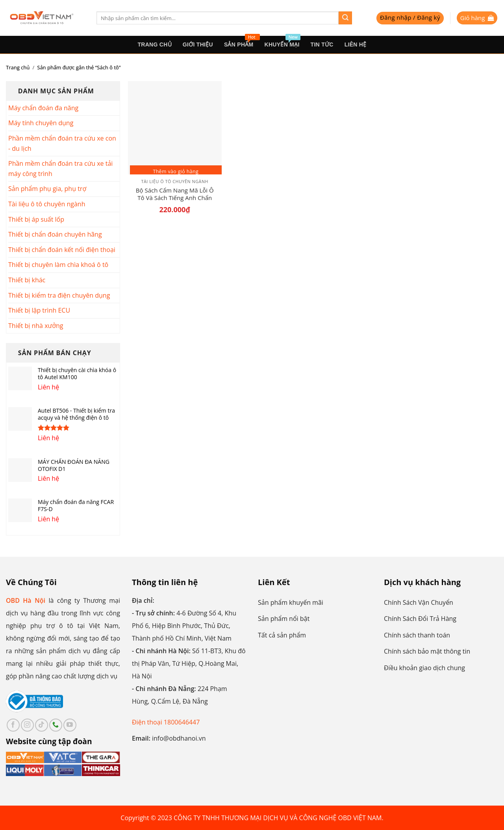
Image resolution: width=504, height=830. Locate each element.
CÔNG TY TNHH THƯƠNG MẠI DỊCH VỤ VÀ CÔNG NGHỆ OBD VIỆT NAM (278, 818)
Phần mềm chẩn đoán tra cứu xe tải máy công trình (60, 169)
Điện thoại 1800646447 (166, 722)
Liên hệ (356, 44)
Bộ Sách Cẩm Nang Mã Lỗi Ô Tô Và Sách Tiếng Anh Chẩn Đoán (175, 194)
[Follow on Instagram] (27, 725)
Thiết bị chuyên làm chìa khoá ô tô (58, 265)
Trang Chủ (154, 44)
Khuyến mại (283, 42)
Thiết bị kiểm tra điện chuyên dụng (59, 295)
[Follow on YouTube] (70, 725)
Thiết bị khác (27, 280)
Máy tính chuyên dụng (41, 123)
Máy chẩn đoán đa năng (43, 108)
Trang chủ (18, 67)
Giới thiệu (198, 44)
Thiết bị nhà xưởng (36, 326)
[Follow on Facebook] (13, 725)
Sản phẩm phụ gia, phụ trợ (47, 189)
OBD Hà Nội (26, 600)
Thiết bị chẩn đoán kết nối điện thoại (62, 250)
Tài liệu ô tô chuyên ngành (47, 204)
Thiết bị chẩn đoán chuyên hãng (55, 234)
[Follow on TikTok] (42, 725)
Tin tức (322, 44)
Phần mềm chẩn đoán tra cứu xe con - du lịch (62, 143)
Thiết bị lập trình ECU (39, 310)
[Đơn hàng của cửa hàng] (446, 68)
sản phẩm (242, 42)
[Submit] (345, 18)
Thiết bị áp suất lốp (36, 219)
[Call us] (56, 725)
